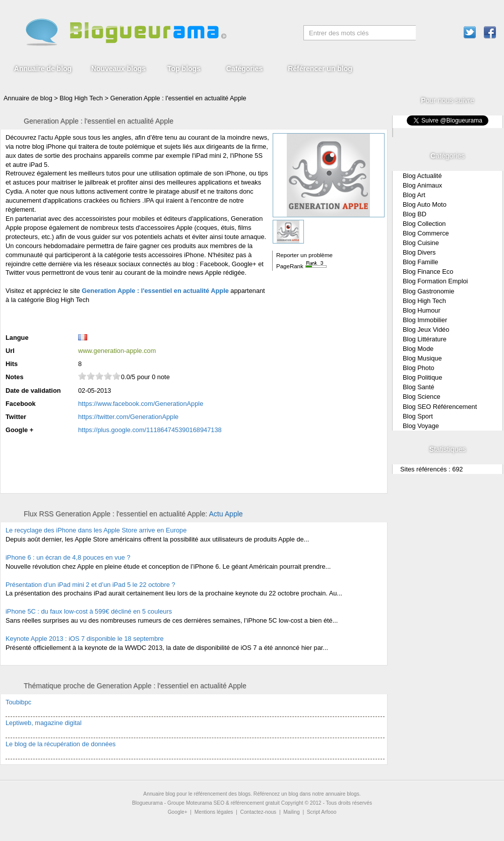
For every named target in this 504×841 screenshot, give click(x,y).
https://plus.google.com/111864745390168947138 (150, 430)
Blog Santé (419, 387)
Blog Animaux (422, 185)
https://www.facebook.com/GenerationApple (141, 404)
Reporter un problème (304, 255)
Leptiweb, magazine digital (44, 723)
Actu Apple (226, 514)
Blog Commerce (426, 233)
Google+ (178, 812)
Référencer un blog (320, 69)
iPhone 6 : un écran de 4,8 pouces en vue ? (68, 557)
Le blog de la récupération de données (60, 744)
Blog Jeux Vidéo (426, 329)
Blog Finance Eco (428, 272)
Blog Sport (418, 416)
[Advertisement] (123, 317)
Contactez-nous (259, 812)
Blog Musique (422, 358)
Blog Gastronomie (428, 291)
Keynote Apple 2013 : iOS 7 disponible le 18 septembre (85, 639)
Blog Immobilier (425, 320)
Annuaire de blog (43, 69)
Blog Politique (422, 377)
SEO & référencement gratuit (247, 803)
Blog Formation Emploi (435, 281)
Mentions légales (214, 812)
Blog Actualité (422, 176)
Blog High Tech (424, 301)
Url (10, 351)
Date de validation (33, 391)
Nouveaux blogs (118, 69)
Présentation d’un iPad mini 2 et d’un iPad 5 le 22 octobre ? (90, 585)
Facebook (21, 404)
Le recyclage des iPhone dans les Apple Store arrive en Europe (96, 530)
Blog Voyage (421, 426)
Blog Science (422, 397)
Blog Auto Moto (425, 204)
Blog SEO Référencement (440, 407)
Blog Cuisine (421, 243)
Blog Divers (419, 252)
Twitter (16, 417)
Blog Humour (422, 310)
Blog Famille (420, 262)
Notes (15, 377)
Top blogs (184, 69)
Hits (12, 364)
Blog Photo (419, 368)
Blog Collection (424, 224)
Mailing (291, 812)
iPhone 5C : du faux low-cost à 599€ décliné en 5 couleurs (89, 611)
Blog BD (415, 214)
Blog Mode (418, 349)
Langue (17, 338)
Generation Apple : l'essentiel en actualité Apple (178, 98)
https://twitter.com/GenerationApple (128, 417)
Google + (19, 430)
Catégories (244, 69)
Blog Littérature (425, 339)
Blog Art (414, 195)
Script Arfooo (322, 812)
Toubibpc (18, 702)
